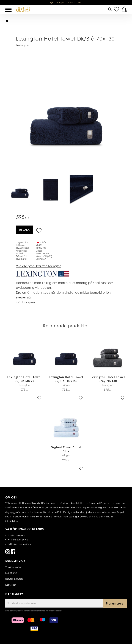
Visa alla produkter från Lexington (39, 266)
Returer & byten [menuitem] (14, 579)
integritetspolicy (55, 611)
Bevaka (24, 230)
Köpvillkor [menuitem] (11, 585)
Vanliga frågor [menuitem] (13, 567)
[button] (8, 10)
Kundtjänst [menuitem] (11, 573)
